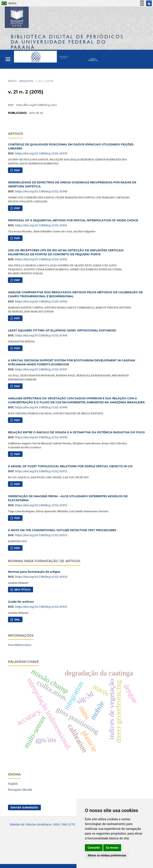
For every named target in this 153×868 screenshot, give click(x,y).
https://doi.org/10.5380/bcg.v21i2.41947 (41, 369)
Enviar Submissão (24, 807)
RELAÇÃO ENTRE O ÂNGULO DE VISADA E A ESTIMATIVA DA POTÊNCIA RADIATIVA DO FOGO (76, 432)
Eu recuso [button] (112, 848)
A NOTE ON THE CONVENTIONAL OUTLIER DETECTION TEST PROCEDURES (62, 530)
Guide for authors (21, 602)
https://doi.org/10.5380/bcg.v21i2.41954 (41, 577)
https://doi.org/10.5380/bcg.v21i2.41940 (41, 191)
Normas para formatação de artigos (34, 572)
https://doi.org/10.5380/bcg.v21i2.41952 (41, 505)
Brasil (8, 3)
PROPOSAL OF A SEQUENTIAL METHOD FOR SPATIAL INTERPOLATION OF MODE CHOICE (73, 220)
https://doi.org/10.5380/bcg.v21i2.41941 (41, 225)
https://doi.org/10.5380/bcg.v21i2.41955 (41, 607)
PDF (17, 170)
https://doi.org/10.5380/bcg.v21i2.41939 (41, 153)
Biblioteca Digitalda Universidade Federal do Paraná (67, 42)
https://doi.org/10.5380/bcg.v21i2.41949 (41, 407)
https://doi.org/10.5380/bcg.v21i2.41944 (41, 335)
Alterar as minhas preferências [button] (107, 855)
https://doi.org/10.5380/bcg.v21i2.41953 (41, 535)
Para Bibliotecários (20, 645)
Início (12, 81)
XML (17, 619)
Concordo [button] (94, 848)
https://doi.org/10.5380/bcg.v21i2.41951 (41, 471)
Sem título (22, 590)
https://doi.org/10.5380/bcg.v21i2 (36, 105)
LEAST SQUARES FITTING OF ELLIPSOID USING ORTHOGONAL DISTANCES (62, 330)
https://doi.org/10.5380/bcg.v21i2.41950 (41, 437)
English (13, 784)
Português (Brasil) (20, 790)
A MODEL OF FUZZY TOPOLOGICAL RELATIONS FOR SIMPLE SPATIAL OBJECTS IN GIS (70, 466)
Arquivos (26, 81)
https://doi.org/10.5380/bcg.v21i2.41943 (41, 301)
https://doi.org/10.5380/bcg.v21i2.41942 (41, 259)
